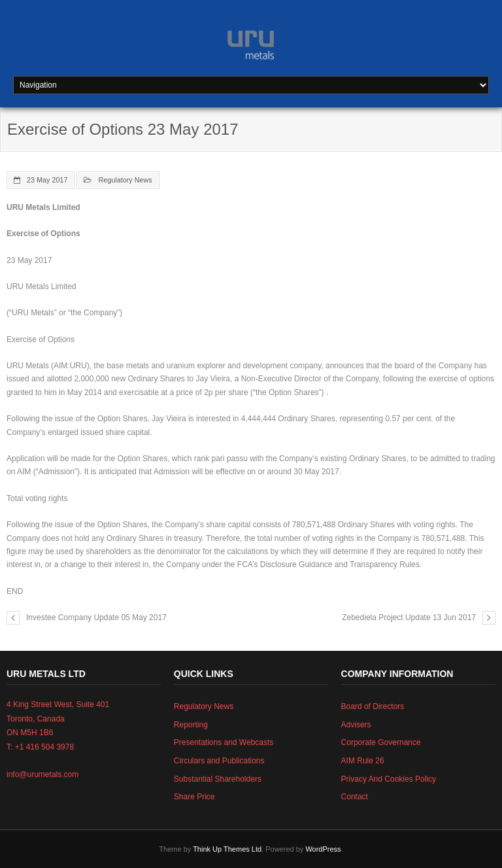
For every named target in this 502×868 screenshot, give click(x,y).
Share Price (194, 797)
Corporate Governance (381, 742)
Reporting (191, 725)
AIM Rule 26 (363, 761)
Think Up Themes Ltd (227, 849)
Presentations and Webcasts (224, 742)
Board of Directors (373, 706)
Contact (355, 797)
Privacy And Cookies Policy (389, 779)
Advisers (356, 725)
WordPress (323, 849)
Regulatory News (125, 180)
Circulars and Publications (219, 761)
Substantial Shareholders (218, 779)
